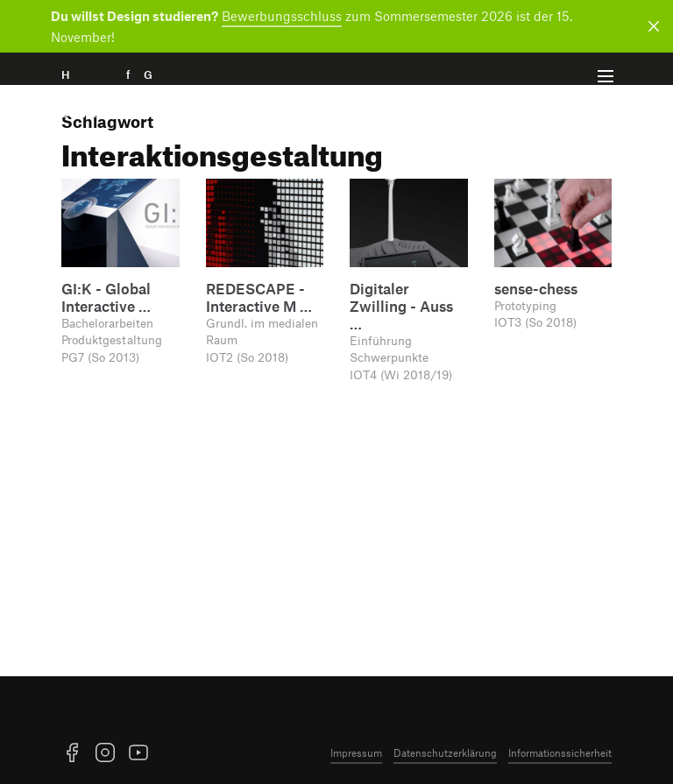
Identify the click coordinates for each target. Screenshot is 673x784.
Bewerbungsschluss (282, 16)
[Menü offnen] (606, 76)
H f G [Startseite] (132, 94)
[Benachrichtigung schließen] (651, 26)
